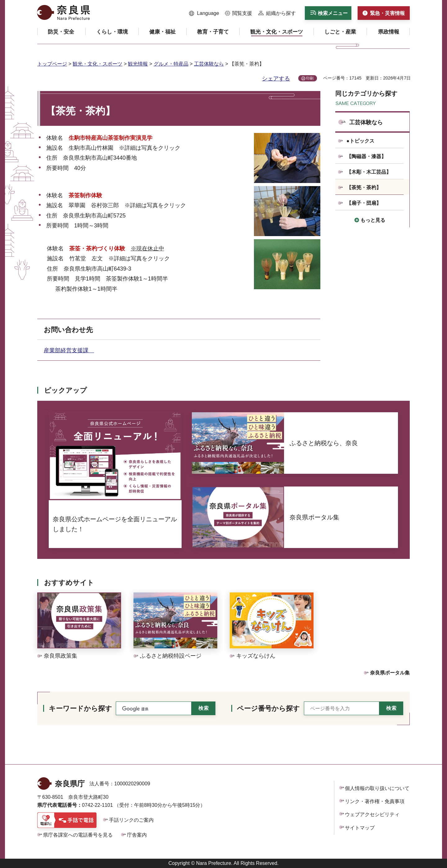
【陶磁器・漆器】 (366, 156)
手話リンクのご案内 (131, 820)
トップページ (52, 64)
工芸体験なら (209, 64)
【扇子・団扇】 (364, 203)
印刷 (310, 78)
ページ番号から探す (268, 708)
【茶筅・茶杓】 (364, 187)
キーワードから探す (80, 708)
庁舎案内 (137, 835)
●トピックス (360, 141)
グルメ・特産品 (171, 64)
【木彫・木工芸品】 (369, 172)
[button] (204, 13)
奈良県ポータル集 (390, 673)
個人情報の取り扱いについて (377, 788)
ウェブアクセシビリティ (372, 814)
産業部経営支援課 (69, 350)
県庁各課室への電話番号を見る (78, 835)
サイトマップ (360, 828)
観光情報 (138, 64)
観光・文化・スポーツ (97, 64)
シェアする (276, 79)
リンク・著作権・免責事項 (375, 801)
